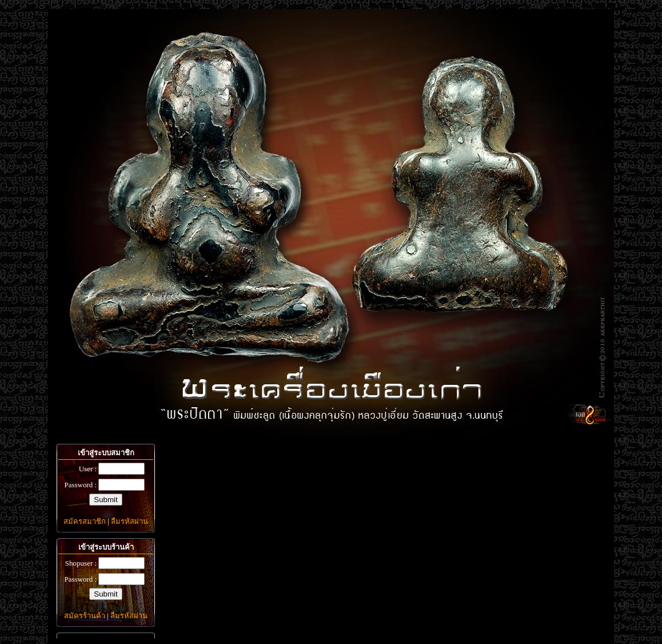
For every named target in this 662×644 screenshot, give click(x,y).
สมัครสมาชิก (85, 521)
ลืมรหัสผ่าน (129, 521)
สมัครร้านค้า (85, 616)
